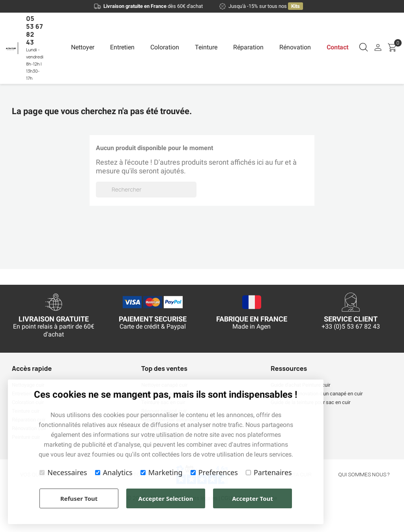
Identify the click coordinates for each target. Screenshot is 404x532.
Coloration (165, 47)
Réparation (248, 47)
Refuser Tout (79, 498)
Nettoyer (83, 47)
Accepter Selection (166, 498)
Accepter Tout (252, 498)
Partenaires (269, 472)
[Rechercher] (146, 190)
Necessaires (63, 472)
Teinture (206, 47)
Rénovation (295, 47)
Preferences (214, 472)
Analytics (114, 472)
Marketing (162, 472)
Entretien (122, 47)
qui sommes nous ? (364, 474)
